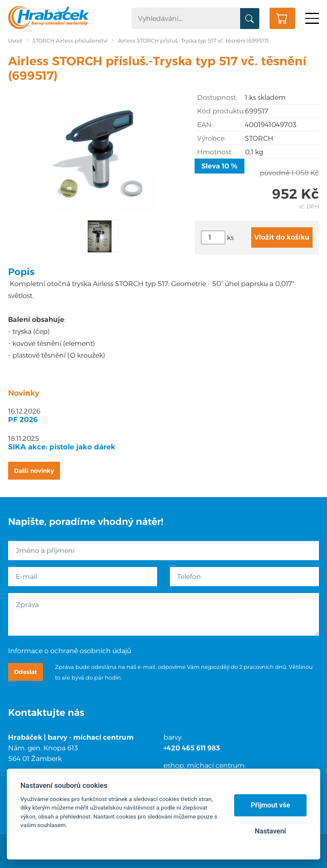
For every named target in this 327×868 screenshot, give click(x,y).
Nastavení (270, 831)
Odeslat (26, 672)
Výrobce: (211, 138)
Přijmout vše (271, 805)
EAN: (205, 125)
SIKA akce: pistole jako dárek (62, 447)
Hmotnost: (215, 152)
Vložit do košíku (282, 237)
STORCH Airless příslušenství (70, 41)
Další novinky (34, 471)
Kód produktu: (221, 111)
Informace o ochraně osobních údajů (70, 651)
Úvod (15, 41)
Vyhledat (250, 19)
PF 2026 (23, 420)
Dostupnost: (217, 97)
